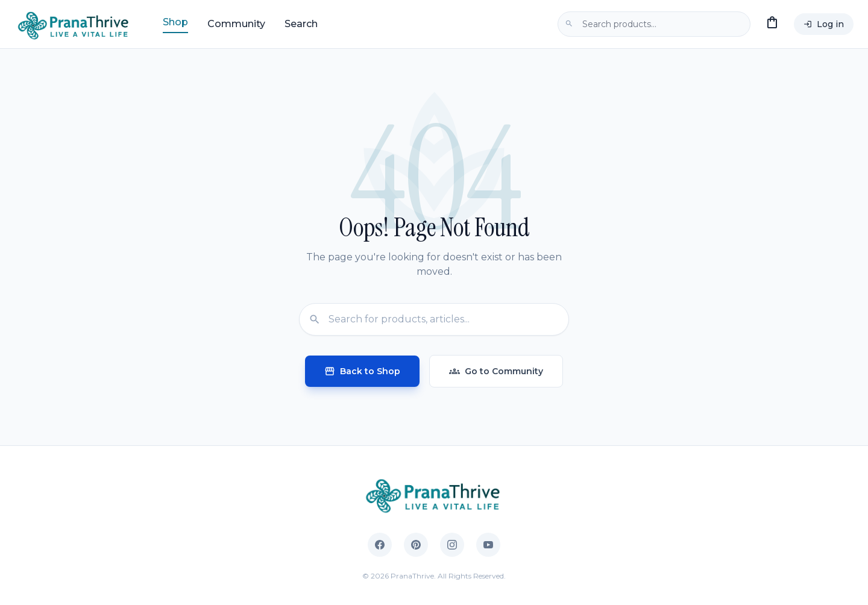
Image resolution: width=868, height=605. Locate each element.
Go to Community (496, 371)
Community (236, 24)
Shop (175, 22)
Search (301, 24)
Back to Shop (362, 371)
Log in (824, 24)
